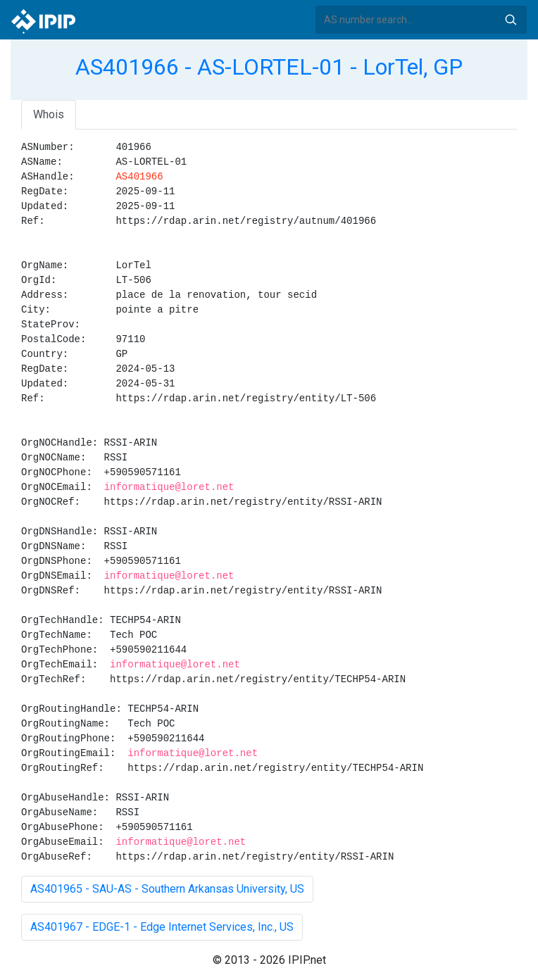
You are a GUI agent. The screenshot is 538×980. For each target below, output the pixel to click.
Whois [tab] (49, 114)
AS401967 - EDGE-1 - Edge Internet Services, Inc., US (162, 927)
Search (511, 20)
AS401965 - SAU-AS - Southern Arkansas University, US (167, 889)
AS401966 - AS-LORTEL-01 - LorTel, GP (269, 67)
